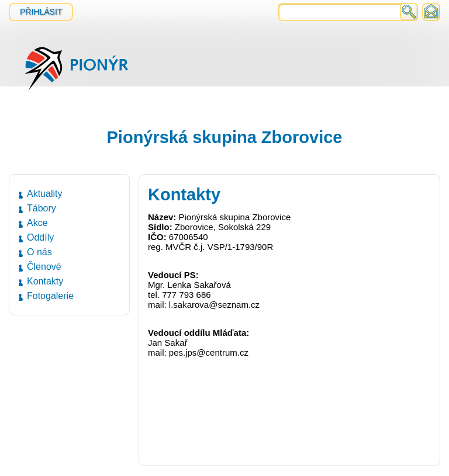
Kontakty (45, 281)
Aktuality (44, 194)
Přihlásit (41, 12)
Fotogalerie (50, 296)
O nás (39, 252)
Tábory (42, 208)
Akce (37, 223)
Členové (44, 267)
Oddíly (40, 237)
